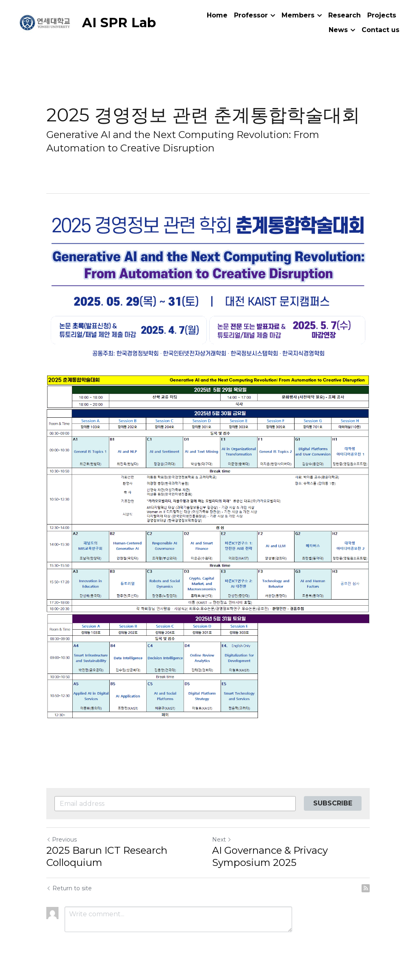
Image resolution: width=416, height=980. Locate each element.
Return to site (69, 888)
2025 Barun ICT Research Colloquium (107, 856)
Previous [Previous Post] (62, 840)
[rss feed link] (366, 888)
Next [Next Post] (222, 840)
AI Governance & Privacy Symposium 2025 (270, 856)
